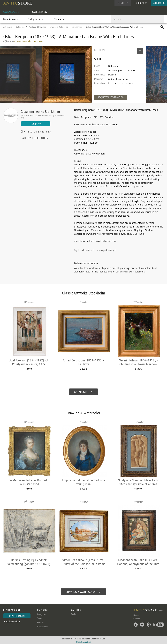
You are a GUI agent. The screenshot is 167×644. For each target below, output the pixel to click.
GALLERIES (39, 12)
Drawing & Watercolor (59, 27)
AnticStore (8, 27)
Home (136, 615)
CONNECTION (159, 3)
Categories (42, 614)
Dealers (74, 614)
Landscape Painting (105, 250)
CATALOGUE (11, 12)
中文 (145, 3)
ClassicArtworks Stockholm (40, 112)
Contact (137, 618)
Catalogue (20, 27)
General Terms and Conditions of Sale (90, 638)
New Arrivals (10, 19)
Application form (13, 621)
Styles (40, 618)
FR (136, 3)
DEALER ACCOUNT (12, 610)
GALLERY (26, 138)
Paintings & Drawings (37, 27)
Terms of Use (67, 638)
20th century (77, 27)
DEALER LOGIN (17, 615)
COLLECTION (41, 138)
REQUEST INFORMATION (111, 97)
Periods (40, 622)
